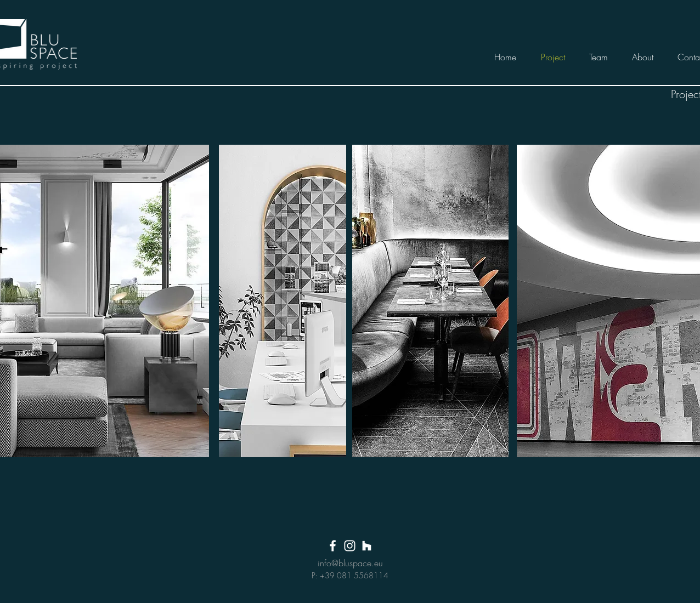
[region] (283, 301)
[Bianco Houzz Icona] (367, 546)
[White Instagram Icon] (350, 546)
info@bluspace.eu (350, 563)
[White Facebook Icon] (333, 546)
